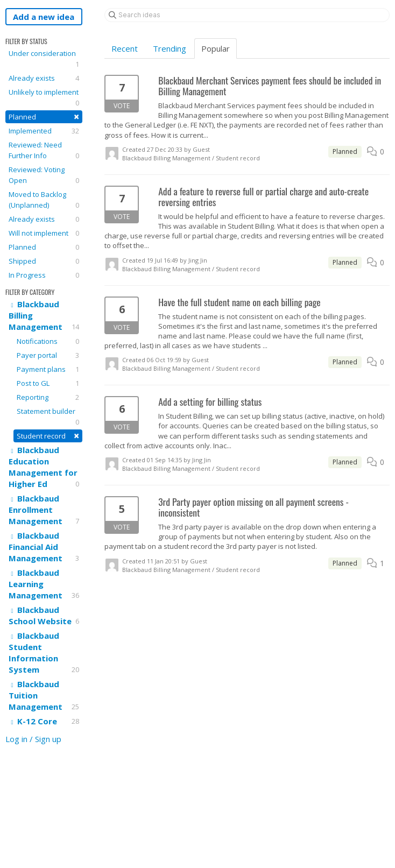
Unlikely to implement (44, 98)
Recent (125, 48)
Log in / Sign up (33, 739)
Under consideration (44, 59)
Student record (48, 436)
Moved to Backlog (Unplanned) (44, 200)
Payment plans (48, 369)
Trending (170, 48)
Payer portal (48, 355)
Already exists (44, 78)
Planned (44, 117)
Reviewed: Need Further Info (44, 150)
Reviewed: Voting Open (44, 175)
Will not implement (44, 233)
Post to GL (48, 383)
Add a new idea (44, 17)
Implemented (44, 131)
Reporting (48, 397)
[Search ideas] (247, 15)
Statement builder (48, 417)
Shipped (44, 261)
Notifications (48, 341)
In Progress (44, 275)
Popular (216, 48)
